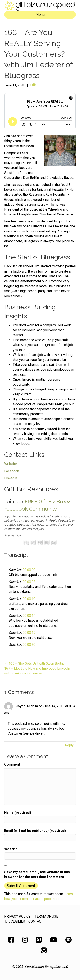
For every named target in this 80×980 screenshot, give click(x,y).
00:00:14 (29, 616)
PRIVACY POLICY (17, 916)
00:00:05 (29, 582)
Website (11, 464)
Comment (12, 764)
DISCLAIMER (15, 921)
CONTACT (36, 921)
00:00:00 (29, 570)
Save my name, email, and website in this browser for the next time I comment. (37, 874)
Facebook (12, 471)
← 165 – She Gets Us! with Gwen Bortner (35, 664)
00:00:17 (29, 633)
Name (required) (18, 813)
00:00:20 (29, 645)
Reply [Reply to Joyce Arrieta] (69, 745)
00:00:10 (29, 599)
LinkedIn (11, 478)
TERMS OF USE (46, 916)
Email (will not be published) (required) (35, 831)
